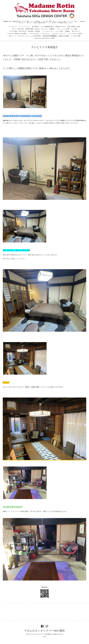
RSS (45, 637)
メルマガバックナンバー (59, 34)
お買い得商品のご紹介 (74, 27)
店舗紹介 (68, 31)
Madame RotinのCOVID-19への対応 (45, 38)
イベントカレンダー (48, 31)
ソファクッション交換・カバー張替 (67, 29)
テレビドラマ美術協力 (50, 36)
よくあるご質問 (76, 36)
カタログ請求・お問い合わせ (18, 31)
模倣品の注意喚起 (64, 36)
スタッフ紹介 (59, 31)
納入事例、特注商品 (34, 31)
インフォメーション (24, 27)
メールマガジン (45, 34)
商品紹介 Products (60, 27)
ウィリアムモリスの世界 (75, 34)
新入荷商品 (35, 27)
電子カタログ (76, 31)
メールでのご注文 (33, 34)
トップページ (13, 27)
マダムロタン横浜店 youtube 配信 (17, 34)
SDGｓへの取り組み (18, 29)
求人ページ (12, 36)
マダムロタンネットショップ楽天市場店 (29, 36)
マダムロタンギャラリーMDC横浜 (44, 631)
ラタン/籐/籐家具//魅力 (47, 27)
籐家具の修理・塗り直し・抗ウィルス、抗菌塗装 (40, 29)
